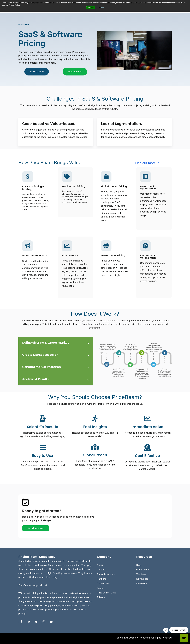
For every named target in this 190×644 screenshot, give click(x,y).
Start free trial (75, 72)
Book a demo (37, 72)
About (100, 565)
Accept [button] (91, 8)
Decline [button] (101, 8)
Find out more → (147, 163)
